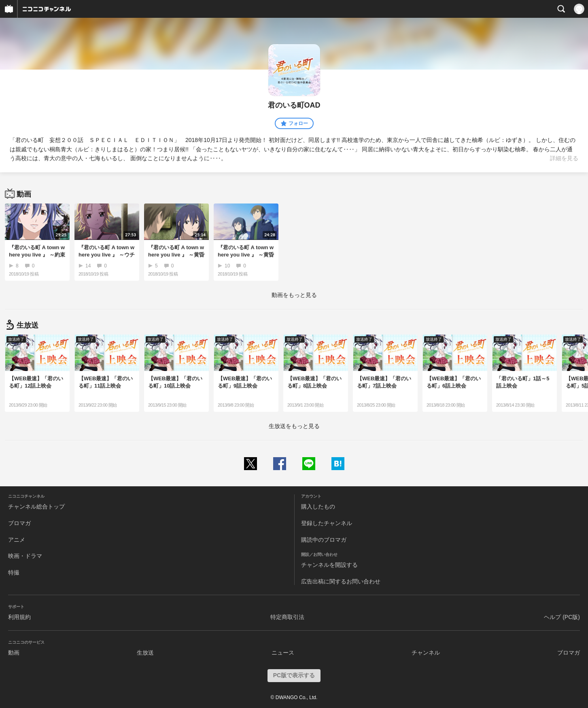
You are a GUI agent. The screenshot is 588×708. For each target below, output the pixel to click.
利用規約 (19, 617)
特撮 (14, 572)
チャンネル (426, 653)
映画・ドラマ (25, 556)
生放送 (145, 653)
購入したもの (318, 507)
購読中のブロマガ (324, 540)
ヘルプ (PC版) (562, 617)
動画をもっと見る (294, 295)
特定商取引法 (287, 617)
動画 (14, 653)
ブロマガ (19, 523)
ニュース (283, 653)
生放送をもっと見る (294, 426)
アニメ (17, 540)
